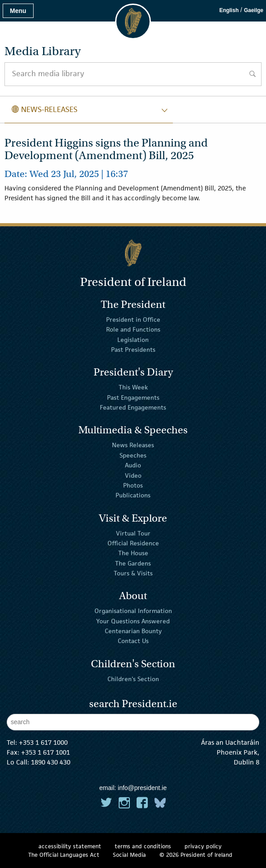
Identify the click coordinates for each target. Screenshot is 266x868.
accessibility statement (70, 846)
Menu (18, 11)
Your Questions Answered (133, 621)
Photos (133, 485)
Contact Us (133, 641)
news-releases (45, 109)
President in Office (133, 320)
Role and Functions (133, 329)
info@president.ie (142, 788)
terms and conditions (143, 846)
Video (133, 475)
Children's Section (133, 678)
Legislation (133, 340)
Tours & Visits (133, 573)
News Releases (133, 445)
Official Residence (133, 543)
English (229, 10)
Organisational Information (133, 611)
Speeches (133, 455)
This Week (133, 387)
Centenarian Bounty (133, 631)
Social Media (129, 855)
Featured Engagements (133, 407)
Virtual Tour (133, 533)
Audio (133, 465)
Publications (133, 495)
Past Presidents (133, 350)
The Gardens (133, 563)
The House (133, 553)
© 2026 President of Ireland (196, 855)
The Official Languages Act (64, 855)
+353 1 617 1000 (43, 742)
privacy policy (203, 846)
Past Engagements (133, 397)
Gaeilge (254, 10)
